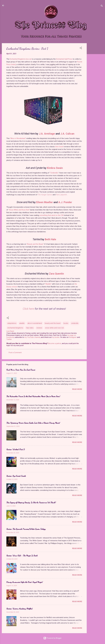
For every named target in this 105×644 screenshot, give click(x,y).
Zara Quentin (56, 274)
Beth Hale (50, 239)
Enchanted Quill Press (64, 59)
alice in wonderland (35, 323)
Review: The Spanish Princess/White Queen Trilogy (26, 529)
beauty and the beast (53, 323)
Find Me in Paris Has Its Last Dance (21, 370)
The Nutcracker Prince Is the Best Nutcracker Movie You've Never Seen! (33, 396)
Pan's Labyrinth (61, 195)
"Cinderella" (54, 173)
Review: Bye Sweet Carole (16, 476)
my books (56, 337)
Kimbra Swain (55, 168)
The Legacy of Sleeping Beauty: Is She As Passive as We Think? (31, 502)
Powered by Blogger (52, 638)
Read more (77, 389)
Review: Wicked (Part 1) (16, 449)
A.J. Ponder (65, 202)
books (66, 323)
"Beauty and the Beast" (35, 244)
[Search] (102, 6)
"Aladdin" (48, 284)
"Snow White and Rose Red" (19, 210)
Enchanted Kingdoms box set (21, 59)
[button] (81, 48)
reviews (39, 328)
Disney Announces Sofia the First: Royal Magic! (25, 582)
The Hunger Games (45, 195)
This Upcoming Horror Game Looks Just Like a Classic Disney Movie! (33, 423)
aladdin (22, 323)
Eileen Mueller (45, 202)
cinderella (75, 323)
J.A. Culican (67, 134)
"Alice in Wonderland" (18, 138)
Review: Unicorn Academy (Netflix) (19, 609)
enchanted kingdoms (15, 328)
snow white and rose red (54, 328)
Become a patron (55, 343)
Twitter (9, 339)
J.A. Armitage (47, 134)
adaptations (12, 323)
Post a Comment (15, 353)
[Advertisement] (96, 77)
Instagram (73, 337)
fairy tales (30, 328)
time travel (59, 147)
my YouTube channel (32, 337)
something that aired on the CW (51, 215)
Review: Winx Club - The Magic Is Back (22, 555)
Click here (28, 309)
